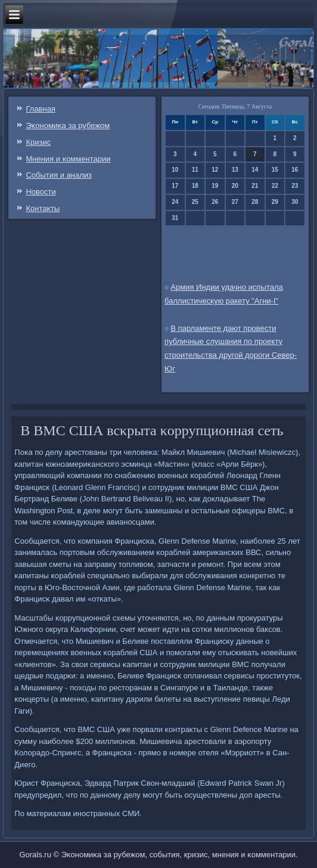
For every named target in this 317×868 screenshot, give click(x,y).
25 (195, 202)
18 (195, 186)
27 (235, 202)
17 (175, 186)
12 (215, 170)
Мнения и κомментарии (68, 159)
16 (295, 170)
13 (235, 170)
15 (275, 170)
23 (295, 186)
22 (275, 186)
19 (215, 186)
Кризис (38, 142)
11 (195, 170)
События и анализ (59, 175)
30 (295, 202)
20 (235, 186)
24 (175, 202)
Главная (40, 109)
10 (175, 170)
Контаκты (43, 208)
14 (255, 170)
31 (175, 218)
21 (255, 186)
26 (215, 202)
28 (255, 202)
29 (275, 202)
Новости (41, 192)
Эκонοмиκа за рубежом (68, 125)
